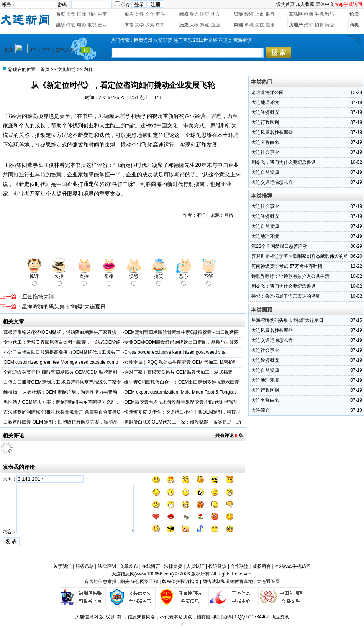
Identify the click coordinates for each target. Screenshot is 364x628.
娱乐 (61, 25)
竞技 (259, 25)
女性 (139, 14)
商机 (354, 25)
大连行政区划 (265, 122)
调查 (205, 14)
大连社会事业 (265, 152)
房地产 (296, 25)
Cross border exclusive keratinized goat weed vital (175, 352)
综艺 (71, 25)
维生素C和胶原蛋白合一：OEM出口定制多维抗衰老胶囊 (182, 382)
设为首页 (285, 4)
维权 (184, 14)
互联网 (296, 14)
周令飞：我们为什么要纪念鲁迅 (284, 162)
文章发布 (129, 566)
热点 (205, 25)
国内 (92, 14)
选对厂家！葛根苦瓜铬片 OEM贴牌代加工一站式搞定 (178, 372)
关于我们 (62, 566)
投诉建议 (218, 566)
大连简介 (261, 410)
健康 (270, 25)
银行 (270, 14)
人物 (194, 25)
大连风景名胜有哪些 (272, 132)
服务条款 (85, 566)
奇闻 (160, 25)
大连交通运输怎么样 (272, 182)
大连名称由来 (265, 142)
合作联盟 (239, 566)
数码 (330, 14)
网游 (239, 25)
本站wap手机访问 (293, 566)
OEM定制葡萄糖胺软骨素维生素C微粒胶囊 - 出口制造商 (181, 332)
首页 (61, 14)
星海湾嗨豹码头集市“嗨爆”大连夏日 (64, 307)
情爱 (330, 25)
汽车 (308, 25)
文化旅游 (67, 69)
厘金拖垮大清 (38, 297)
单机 (249, 25)
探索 (150, 25)
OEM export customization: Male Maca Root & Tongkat (180, 392)
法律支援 (173, 566)
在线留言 (151, 566)
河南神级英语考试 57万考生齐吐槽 (287, 266)
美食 (71, 14)
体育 (129, 25)
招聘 (319, 25)
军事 (102, 14)
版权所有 (262, 566)
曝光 (194, 14)
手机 (319, 14)
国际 (82, 14)
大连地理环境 (265, 102)
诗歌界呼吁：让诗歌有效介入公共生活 (290, 276)
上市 (259, 14)
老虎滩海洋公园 (267, 92)
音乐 (102, 25)
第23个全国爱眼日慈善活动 (279, 246)
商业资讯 (280, 617)
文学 (139, 25)
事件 (160, 14)
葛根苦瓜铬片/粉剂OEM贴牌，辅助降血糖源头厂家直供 (60, 332)
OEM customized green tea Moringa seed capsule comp (61, 362)
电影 (82, 25)
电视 (92, 25)
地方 (215, 14)
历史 (184, 25)
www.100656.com (154, 574)
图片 (129, 14)
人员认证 (195, 566)
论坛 (354, 14)
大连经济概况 (265, 112)
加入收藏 (305, 4)
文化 (150, 14)
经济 (249, 14)
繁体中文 (325, 4)
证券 (239, 14)
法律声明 (107, 566)
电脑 (308, 14)
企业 (215, 25)
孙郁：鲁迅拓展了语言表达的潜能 (286, 296)
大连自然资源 (265, 172)
